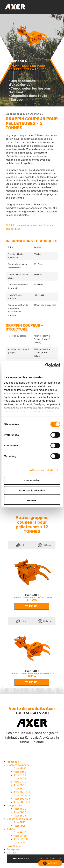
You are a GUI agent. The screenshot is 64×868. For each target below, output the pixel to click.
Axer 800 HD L (22, 802)
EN (41, 859)
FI (34, 859)
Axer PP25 (20, 826)
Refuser (32, 500)
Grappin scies (15, 806)
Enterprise (13, 849)
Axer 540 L (37, 114)
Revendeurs (14, 846)
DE (54, 859)
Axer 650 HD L (22, 795)
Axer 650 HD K (22, 792)
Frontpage (13, 762)
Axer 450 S (20, 809)
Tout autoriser (32, 480)
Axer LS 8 (19, 842)
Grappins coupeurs (17, 114)
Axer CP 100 (21, 839)
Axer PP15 (19, 822)
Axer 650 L (20, 789)
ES (60, 859)
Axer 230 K (32, 595)
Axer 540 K (32, 671)
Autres (11, 829)
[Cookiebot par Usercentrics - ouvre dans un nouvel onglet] (46, 365)
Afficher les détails (42, 470)
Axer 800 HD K (22, 799)
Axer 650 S (20, 816)
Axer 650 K (20, 785)
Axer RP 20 (20, 832)
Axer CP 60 (20, 836)
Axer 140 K (20, 772)
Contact (12, 853)
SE (47, 859)
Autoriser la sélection (32, 490)
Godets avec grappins (19, 819)
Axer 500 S (20, 812)
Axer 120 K (20, 768)
